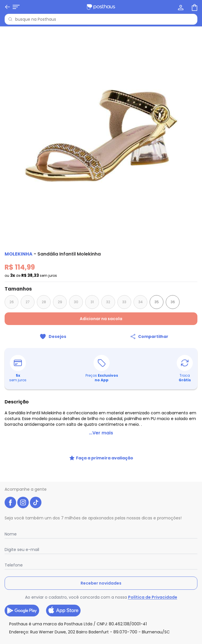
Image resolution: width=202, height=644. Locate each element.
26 (12, 302)
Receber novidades (101, 583)
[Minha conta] (180, 7)
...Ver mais (101, 433)
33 (124, 302)
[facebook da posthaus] (10, 502)
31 (92, 302)
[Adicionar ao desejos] (53, 336)
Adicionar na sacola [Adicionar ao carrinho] (101, 319)
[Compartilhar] (149, 336)
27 (28, 302)
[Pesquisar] (10, 19)
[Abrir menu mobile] (16, 7)
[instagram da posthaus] (23, 502)
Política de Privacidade (153, 597)
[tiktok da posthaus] (36, 502)
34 (141, 302)
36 (173, 302)
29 (60, 302)
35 (157, 302)
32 (108, 302)
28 (44, 302)
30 (76, 302)
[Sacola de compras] (194, 7)
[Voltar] (7, 7)
